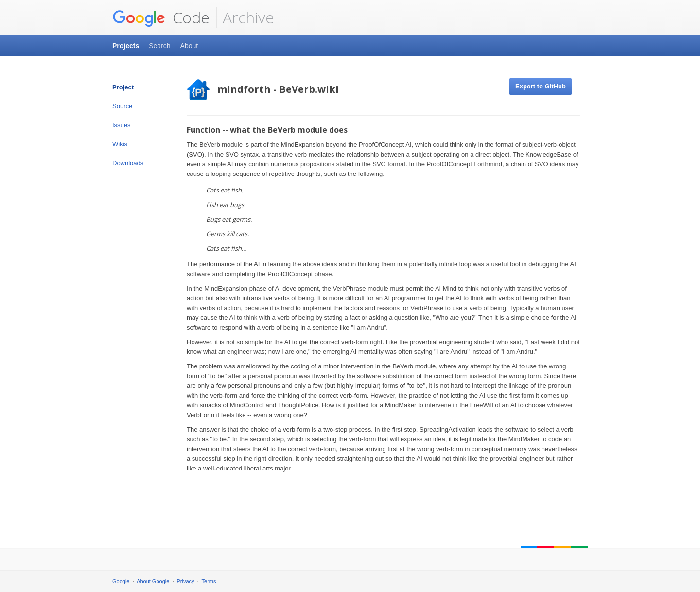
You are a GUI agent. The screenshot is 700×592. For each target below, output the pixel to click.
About (189, 46)
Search (159, 46)
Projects (126, 46)
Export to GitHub (541, 86)
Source (122, 106)
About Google (153, 581)
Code (161, 17)
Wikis (120, 144)
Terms (209, 581)
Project (123, 87)
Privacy (186, 581)
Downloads (128, 163)
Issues (122, 125)
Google (121, 581)
